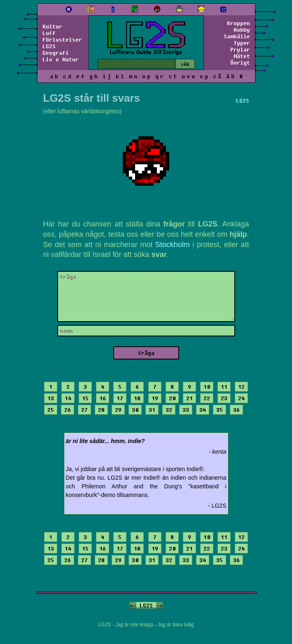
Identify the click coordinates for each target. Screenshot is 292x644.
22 (207, 398)
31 (152, 410)
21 (189, 398)
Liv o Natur (61, 59)
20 (172, 398)
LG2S (49, 46)
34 (203, 410)
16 (103, 398)
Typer (242, 43)
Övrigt (240, 63)
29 (118, 410)
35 (220, 410)
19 (155, 398)
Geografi (56, 53)
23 (224, 398)
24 (241, 398)
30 (135, 410)
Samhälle (237, 36)
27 (84, 410)
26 (68, 410)
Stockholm (173, 245)
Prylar (240, 49)
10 (207, 387)
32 (169, 410)
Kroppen (238, 23)
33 (186, 410)
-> (159, 605)
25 (51, 410)
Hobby (242, 30)
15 (85, 398)
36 (236, 410)
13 (51, 398)
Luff (49, 33)
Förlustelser (62, 40)
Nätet (242, 56)
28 (101, 410)
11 (224, 387)
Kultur (52, 26)
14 (68, 398)
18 (137, 398)
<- (133, 605)
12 (241, 387)
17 (120, 398)
